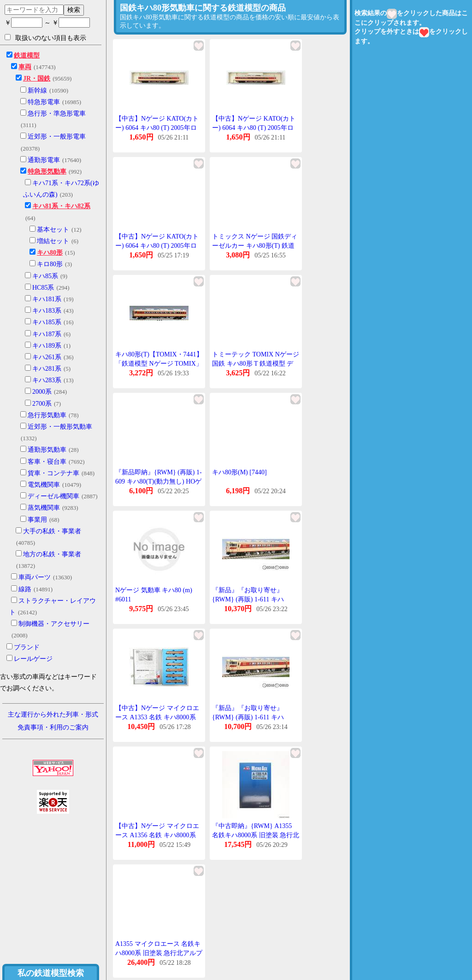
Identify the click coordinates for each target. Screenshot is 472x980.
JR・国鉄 (37, 79)
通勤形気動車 (47, 450)
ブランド (27, 647)
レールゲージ (33, 659)
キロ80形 (50, 264)
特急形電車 (44, 102)
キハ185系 (47, 322)
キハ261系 (47, 357)
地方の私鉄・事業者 (52, 554)
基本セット (53, 230)
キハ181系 (47, 299)
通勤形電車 (44, 160)
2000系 (42, 392)
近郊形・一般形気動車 (60, 427)
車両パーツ (35, 577)
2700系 (42, 404)
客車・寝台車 (47, 462)
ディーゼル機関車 (53, 496)
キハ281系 (47, 369)
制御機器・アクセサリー (54, 624)
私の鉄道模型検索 (51, 973)
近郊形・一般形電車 (57, 137)
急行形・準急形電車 (57, 114)
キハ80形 (50, 253)
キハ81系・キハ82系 (61, 206)
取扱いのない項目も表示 (45, 38)
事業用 (37, 520)
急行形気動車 (47, 415)
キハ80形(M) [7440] (239, 472)
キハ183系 (47, 311)
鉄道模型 (27, 55)
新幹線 (37, 90)
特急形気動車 (47, 172)
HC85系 (43, 288)
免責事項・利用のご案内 (53, 727)
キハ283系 (47, 380)
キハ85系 (45, 276)
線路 (25, 589)
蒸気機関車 (44, 508)
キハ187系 (47, 334)
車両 (25, 67)
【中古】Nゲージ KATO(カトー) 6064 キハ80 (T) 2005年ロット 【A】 (157, 128)
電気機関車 (44, 485)
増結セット (53, 241)
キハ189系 (47, 346)
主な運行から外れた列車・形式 (53, 715)
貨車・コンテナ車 (53, 473)
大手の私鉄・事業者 (52, 531)
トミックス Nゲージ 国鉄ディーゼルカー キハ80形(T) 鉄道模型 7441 (255, 245)
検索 (74, 10)
